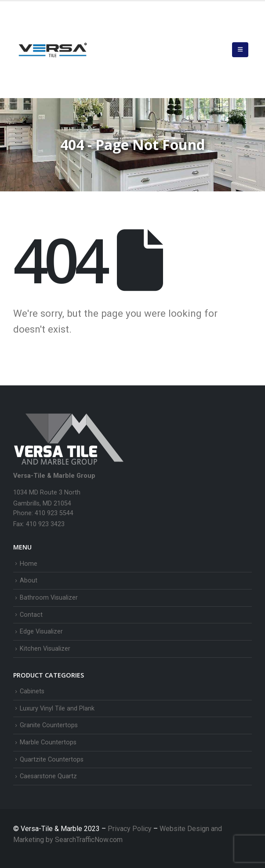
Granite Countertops (49, 725)
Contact (31, 615)
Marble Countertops (48, 742)
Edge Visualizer (41, 632)
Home (29, 564)
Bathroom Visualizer (49, 598)
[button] (240, 50)
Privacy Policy (131, 829)
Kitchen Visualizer (45, 649)
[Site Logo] (53, 50)
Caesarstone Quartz (48, 776)
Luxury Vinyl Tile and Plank (57, 709)
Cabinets (32, 691)
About (29, 580)
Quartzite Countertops (52, 760)
